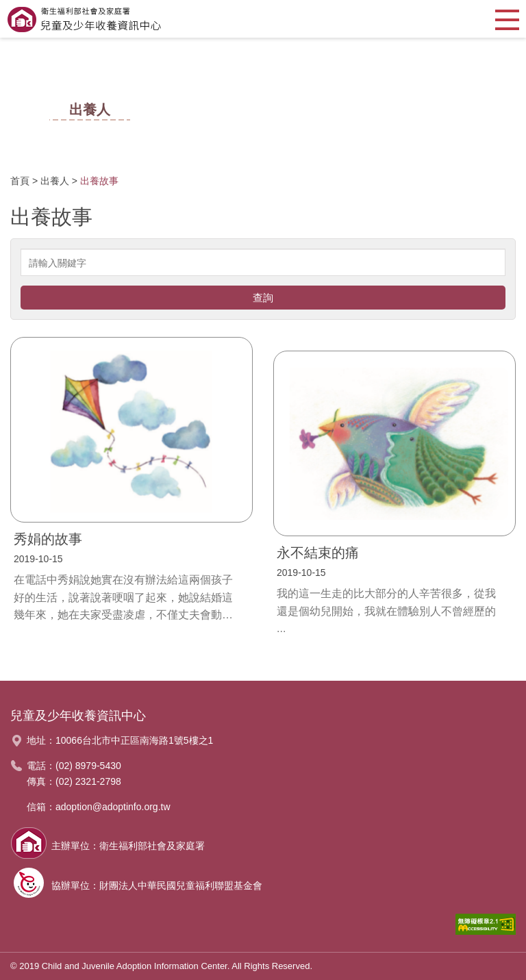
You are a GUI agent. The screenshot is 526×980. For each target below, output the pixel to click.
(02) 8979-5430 (88, 766)
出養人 (55, 181)
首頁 (20, 181)
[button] (507, 19)
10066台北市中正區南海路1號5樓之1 (134, 740)
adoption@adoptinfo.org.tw (113, 807)
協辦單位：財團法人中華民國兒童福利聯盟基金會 (157, 885)
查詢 (263, 298)
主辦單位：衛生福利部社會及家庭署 (128, 846)
